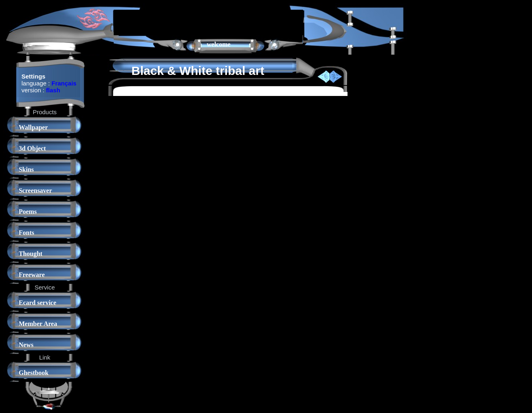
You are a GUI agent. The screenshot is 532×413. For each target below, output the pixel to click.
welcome (219, 44)
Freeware (32, 275)
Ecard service (37, 303)
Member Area (38, 324)
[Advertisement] (208, 22)
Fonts (26, 233)
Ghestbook (34, 373)
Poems (28, 212)
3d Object (32, 148)
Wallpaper (33, 127)
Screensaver (35, 191)
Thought (31, 254)
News (26, 345)
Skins (26, 169)
